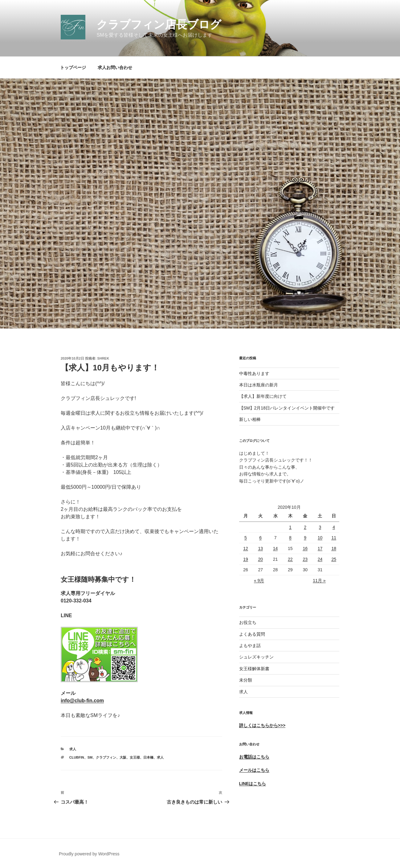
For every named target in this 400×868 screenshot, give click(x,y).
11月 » (319, 581)
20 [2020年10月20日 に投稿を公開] (260, 559)
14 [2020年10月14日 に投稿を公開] (276, 548)
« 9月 (259, 581)
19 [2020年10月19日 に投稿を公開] (246, 559)
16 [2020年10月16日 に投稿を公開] (305, 548)
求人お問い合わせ (115, 67)
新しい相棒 (250, 419)
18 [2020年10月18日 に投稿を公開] (334, 548)
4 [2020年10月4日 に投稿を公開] (334, 527)
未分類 (246, 680)
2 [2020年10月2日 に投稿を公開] (305, 527)
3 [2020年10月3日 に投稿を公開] (320, 527)
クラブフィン (106, 757)
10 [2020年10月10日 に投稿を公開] (320, 538)
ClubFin (77, 757)
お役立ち (248, 622)
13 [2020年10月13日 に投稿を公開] (260, 548)
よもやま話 (250, 646)
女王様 (135, 757)
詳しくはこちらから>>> (262, 725)
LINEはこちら (253, 784)
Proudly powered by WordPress (89, 854)
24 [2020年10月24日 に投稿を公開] (320, 559)
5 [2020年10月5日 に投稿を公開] (246, 538)
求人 (73, 749)
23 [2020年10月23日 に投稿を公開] (305, 559)
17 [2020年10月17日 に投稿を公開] (320, 548)
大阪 (123, 757)
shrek (103, 358)
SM (90, 757)
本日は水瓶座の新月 (259, 385)
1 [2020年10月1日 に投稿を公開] (290, 527)
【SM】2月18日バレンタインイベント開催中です (287, 408)
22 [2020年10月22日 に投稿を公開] (290, 559)
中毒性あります (254, 373)
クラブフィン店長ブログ (159, 24)
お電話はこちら (254, 757)
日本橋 (148, 757)
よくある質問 (252, 634)
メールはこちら (254, 770)
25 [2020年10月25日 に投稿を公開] (334, 559)
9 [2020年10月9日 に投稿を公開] (305, 538)
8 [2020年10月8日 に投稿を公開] (290, 538)
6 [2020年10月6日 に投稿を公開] (260, 538)
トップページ (73, 67)
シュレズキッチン (256, 657)
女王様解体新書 (254, 669)
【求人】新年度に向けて (263, 396)
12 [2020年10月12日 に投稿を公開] (246, 548)
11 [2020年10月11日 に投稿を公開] (334, 538)
